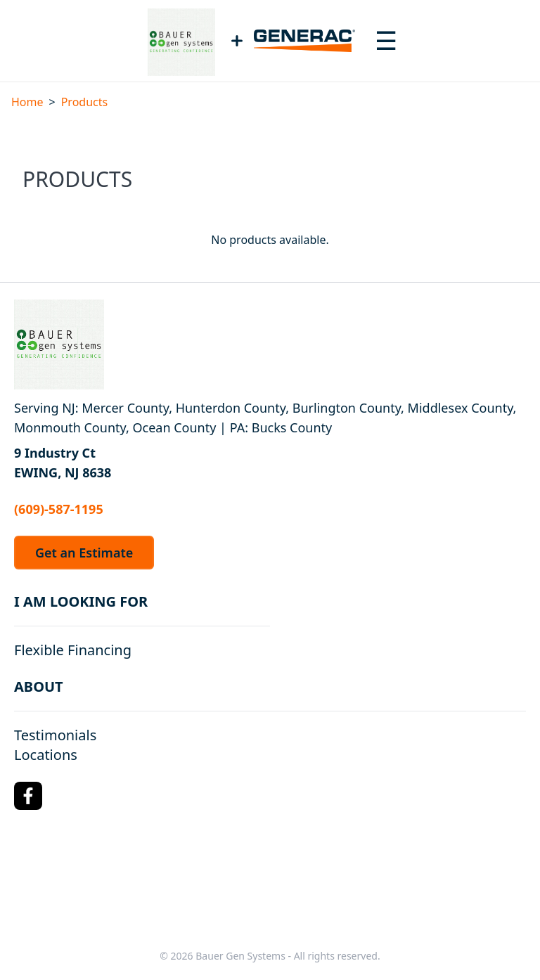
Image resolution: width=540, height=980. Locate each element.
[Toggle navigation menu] (386, 41)
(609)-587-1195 (59, 509)
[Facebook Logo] (28, 796)
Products (85, 102)
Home (27, 102)
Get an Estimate (84, 553)
